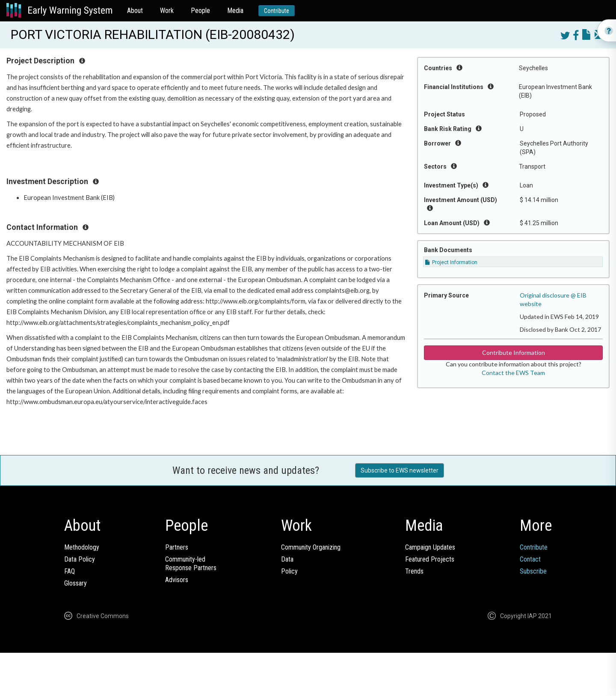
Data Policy (80, 559)
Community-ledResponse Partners (191, 564)
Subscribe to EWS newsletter (400, 470)
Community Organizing (311, 547)
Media (235, 10)
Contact (530, 559)
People (200, 10)
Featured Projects (430, 559)
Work (167, 10)
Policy (289, 571)
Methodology (82, 547)
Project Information (451, 262)
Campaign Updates (430, 547)
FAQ (70, 571)
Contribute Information (514, 352)
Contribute (277, 11)
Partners (177, 547)
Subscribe (533, 571)
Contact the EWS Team (513, 373)
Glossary (76, 583)
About (135, 10)
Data (287, 559)
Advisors (177, 580)
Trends (414, 571)
